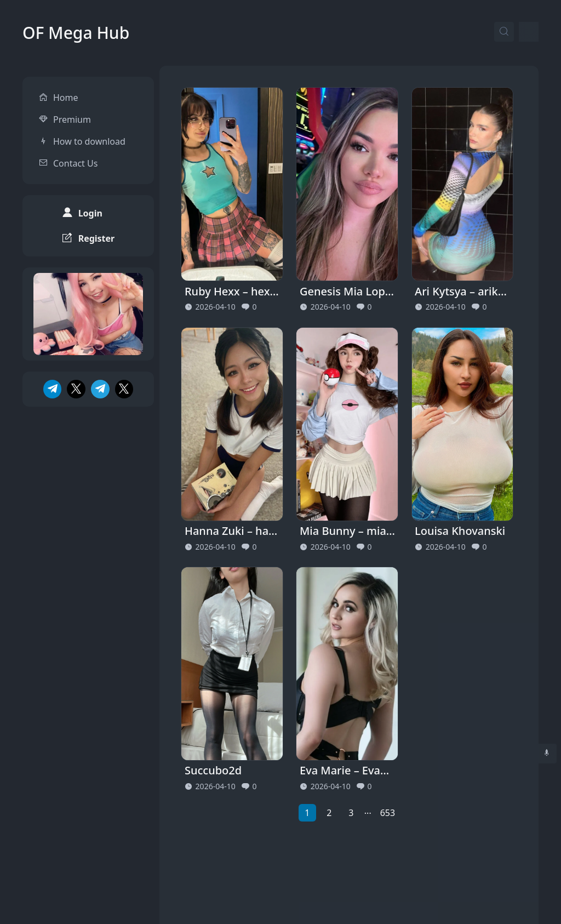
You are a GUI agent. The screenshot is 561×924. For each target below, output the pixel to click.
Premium (72, 109)
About (344, 885)
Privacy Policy (403, 885)
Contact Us (75, 152)
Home (66, 87)
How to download (89, 130)
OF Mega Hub (76, 33)
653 (388, 813)
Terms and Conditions (494, 885)
